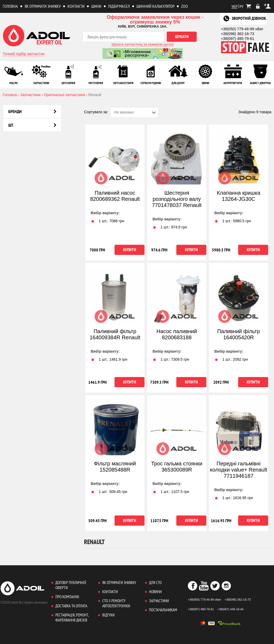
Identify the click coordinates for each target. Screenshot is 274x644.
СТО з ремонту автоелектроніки (116, 603)
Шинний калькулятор (155, 6)
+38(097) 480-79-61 (238, 39)
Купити (130, 250)
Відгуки (108, 615)
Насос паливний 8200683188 (177, 334)
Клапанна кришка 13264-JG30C (239, 196)
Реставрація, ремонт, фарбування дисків (72, 617)
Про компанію (67, 597)
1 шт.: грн (107, 221)
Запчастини (159, 601)
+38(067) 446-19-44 (231, 609)
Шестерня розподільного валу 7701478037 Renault (177, 199)
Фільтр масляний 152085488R (115, 467)
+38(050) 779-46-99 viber (242, 29)
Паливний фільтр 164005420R (239, 334)
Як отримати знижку (43, 6)
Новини (155, 592)
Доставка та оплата (71, 606)
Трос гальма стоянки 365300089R (177, 467)
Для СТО (155, 583)
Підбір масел (119, 6)
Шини (96, 6)
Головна (10, 6)
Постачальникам (163, 610)
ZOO (184, 6)
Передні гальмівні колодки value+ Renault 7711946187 (239, 470)
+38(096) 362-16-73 (238, 34)
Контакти (76, 6)
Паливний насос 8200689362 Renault (115, 196)
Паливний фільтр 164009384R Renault (115, 334)
